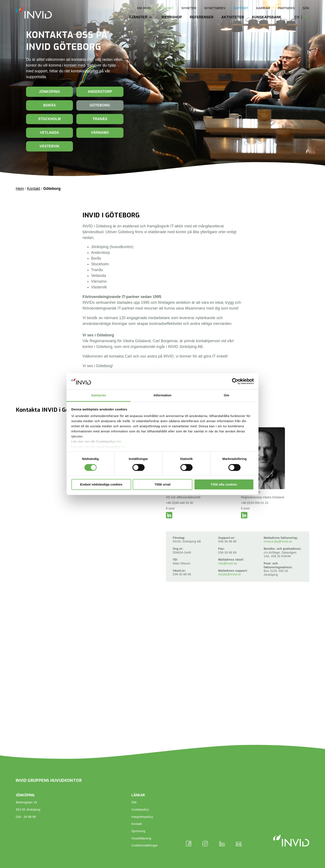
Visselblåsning (141, 838)
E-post (170, 508)
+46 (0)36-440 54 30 (179, 503)
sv (306, 17)
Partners (286, 8)
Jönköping (50, 92)
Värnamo (100, 133)
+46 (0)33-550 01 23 (255, 503)
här (119, 442)
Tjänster (138, 17)
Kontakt (166, 8)
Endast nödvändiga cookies (101, 485)
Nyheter (189, 8)
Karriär (263, 8)
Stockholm (49, 119)
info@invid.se (228, 563)
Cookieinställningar (145, 845)
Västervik (49, 146)
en (297, 17)
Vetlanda (49, 133)
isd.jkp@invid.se (229, 574)
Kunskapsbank (267, 17)
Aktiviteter (233, 17)
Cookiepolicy (140, 810)
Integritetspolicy (142, 817)
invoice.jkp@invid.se (278, 541)
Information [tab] (162, 395)
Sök (306, 8)
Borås (49, 105)
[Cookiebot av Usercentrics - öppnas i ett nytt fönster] (235, 381)
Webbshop (172, 17)
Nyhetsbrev (215, 8)
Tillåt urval (163, 485)
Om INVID (144, 8)
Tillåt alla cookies (224, 485)
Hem (20, 189)
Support (241, 8)
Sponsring (138, 831)
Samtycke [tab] (99, 395)
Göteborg (100, 105)
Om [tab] (226, 395)
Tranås (100, 119)
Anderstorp (100, 92)
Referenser (202, 17)
